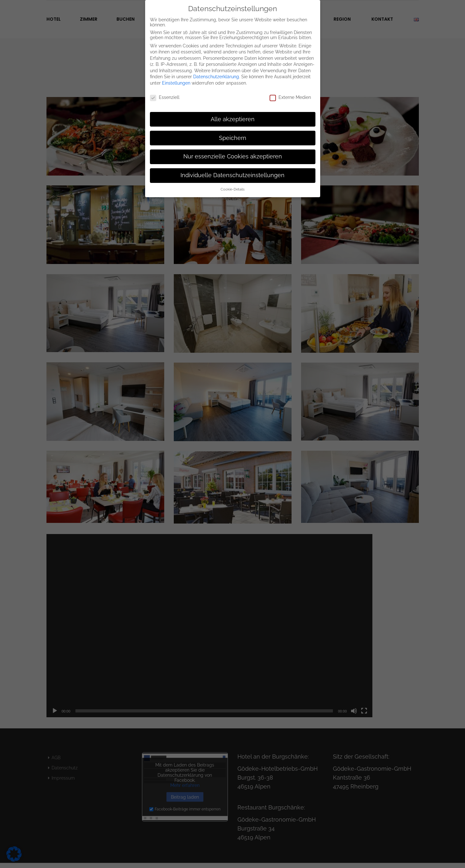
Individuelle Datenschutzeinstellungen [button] (232, 172)
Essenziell (165, 94)
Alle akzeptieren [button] (233, 116)
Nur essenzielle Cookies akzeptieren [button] (233, 153)
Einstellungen (176, 80)
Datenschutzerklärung (216, 73)
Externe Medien (290, 94)
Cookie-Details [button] (232, 186)
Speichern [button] (233, 135)
